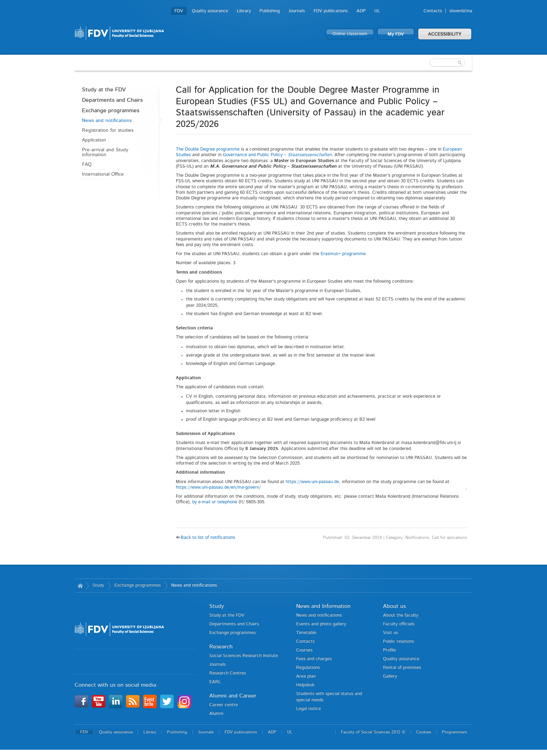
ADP (361, 11)
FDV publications (331, 11)
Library (244, 11)
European (452, 149)
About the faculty (401, 615)
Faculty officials (399, 624)
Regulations (308, 668)
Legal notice (309, 709)
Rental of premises (402, 668)
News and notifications (107, 121)
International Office (103, 174)
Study (98, 585)
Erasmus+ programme (343, 254)
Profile (389, 650)
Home (80, 586)
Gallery (390, 676)
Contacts (433, 11)
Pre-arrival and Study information (105, 152)
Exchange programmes (111, 110)
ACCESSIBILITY (445, 34)
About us (394, 606)
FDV (179, 11)
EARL (215, 682)
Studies (183, 155)
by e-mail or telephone (215, 502)
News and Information (323, 606)
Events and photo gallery (321, 624)
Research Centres (228, 673)
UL (377, 11)
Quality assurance (210, 11)
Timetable (306, 633)
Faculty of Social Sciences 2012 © (373, 732)
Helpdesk (305, 685)
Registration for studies (108, 130)
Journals (297, 11)
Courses (304, 650)
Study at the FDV (104, 90)
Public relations (399, 642)
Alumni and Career (233, 696)
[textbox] (427, 63)
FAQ (87, 165)
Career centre (224, 705)
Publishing (270, 11)
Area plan (306, 676)
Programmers (455, 732)
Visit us (391, 633)
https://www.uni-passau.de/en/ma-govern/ (218, 487)
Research (221, 647)
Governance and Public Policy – (277, 155)
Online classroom (350, 34)
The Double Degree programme (208, 149)
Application (94, 140)
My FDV (396, 34)
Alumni (216, 714)
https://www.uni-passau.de (312, 482)
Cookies (424, 732)
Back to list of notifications (208, 538)
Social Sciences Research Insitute (244, 656)
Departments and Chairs (112, 100)
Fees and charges (314, 659)
